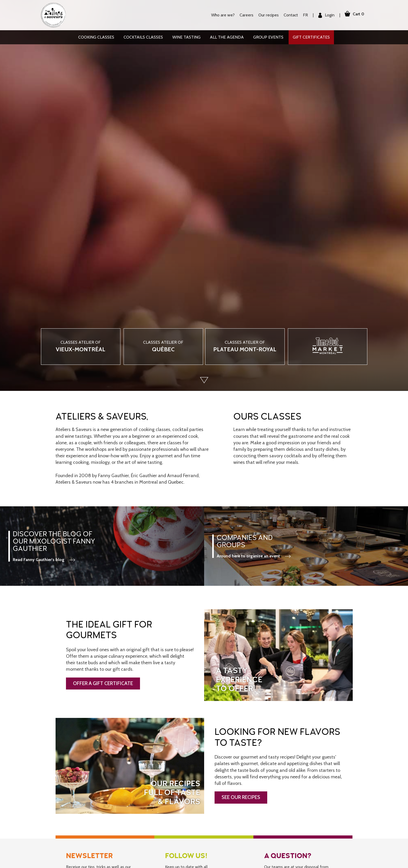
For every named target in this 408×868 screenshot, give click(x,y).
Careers (243, 15)
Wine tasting (186, 37)
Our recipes (265, 15)
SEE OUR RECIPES (241, 797)
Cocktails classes (143, 37)
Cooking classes (96, 37)
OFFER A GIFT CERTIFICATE (103, 683)
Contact (288, 15)
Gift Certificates (311, 37)
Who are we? (220, 15)
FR (302, 15)
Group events (268, 37)
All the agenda (227, 37)
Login (323, 15)
